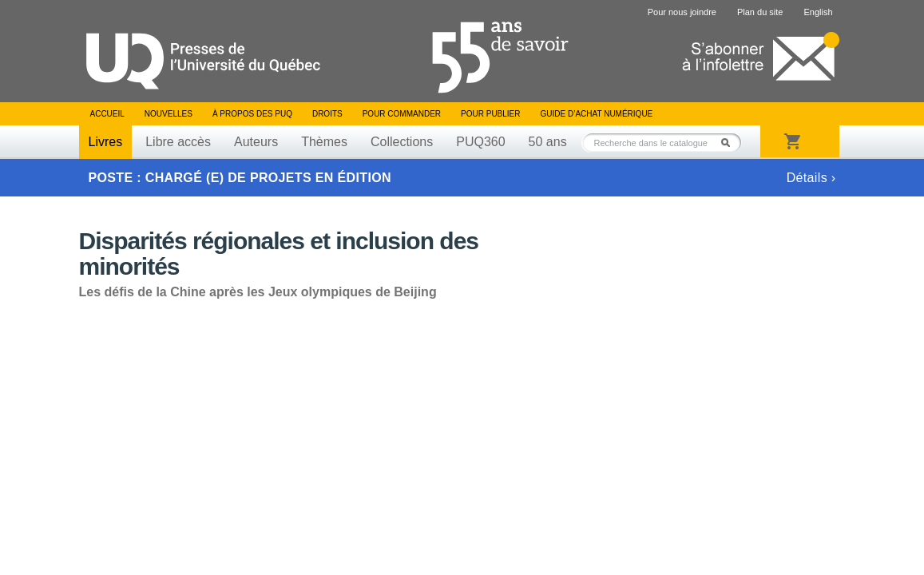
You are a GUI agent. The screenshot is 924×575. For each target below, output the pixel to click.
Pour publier (490, 114)
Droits (327, 114)
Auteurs (256, 142)
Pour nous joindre (682, 12)
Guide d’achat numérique (597, 114)
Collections (402, 142)
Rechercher (730, 143)
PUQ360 (480, 142)
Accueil (107, 114)
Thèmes (324, 142)
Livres (106, 142)
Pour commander (402, 114)
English (818, 12)
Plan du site (760, 12)
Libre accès (178, 142)
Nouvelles (169, 114)
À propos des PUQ (252, 114)
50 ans (548, 142)
